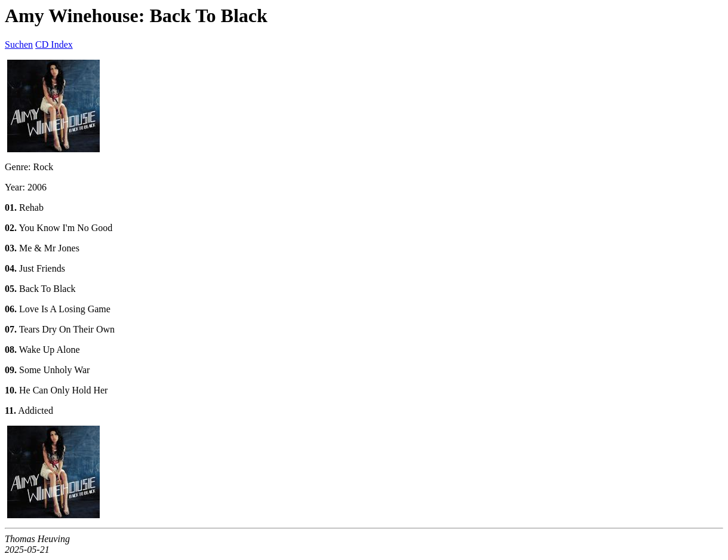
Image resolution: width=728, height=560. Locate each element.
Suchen (19, 44)
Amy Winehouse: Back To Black (136, 16)
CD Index (54, 44)
